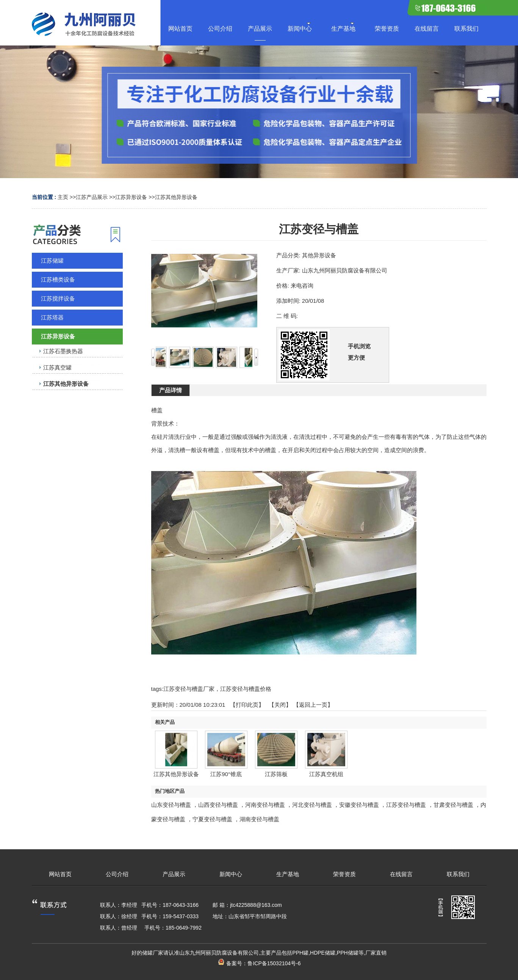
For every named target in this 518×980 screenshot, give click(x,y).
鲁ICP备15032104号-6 (274, 963)
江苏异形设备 (131, 197)
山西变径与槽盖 (218, 805)
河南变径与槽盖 (265, 805)
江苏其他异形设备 (176, 197)
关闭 (280, 705)
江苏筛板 (276, 774)
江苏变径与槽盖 (406, 805)
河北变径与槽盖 (312, 805)
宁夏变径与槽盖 (212, 819)
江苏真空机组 (326, 774)
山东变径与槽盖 (171, 805)
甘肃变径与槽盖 (453, 805)
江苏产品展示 (92, 197)
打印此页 (247, 705)
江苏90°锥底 (226, 774)
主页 (63, 197)
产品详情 (171, 390)
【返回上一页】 (313, 705)
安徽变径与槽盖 (359, 805)
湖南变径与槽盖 (259, 819)
